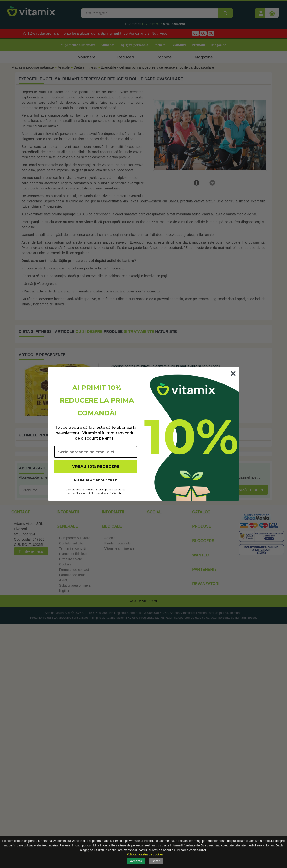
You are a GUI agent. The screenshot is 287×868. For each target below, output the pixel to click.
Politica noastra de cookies (145, 854)
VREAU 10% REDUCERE (96, 466)
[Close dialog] (233, 374)
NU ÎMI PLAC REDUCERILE (96, 480)
